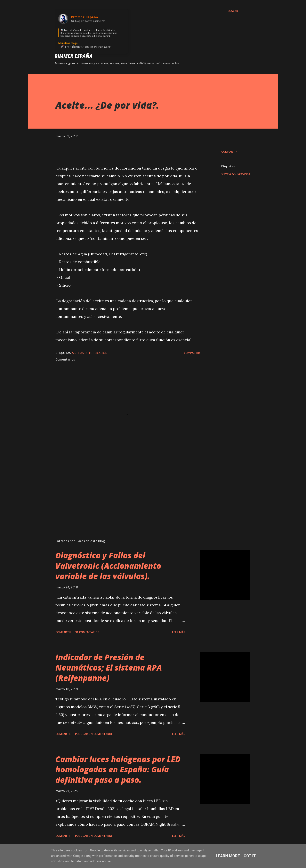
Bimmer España (74, 56)
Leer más (179, 632)
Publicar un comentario (94, 734)
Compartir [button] (229, 151)
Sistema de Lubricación (236, 174)
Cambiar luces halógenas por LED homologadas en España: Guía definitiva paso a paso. (118, 769)
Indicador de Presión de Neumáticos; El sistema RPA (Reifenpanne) (109, 668)
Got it (250, 856)
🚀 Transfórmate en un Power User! (86, 47)
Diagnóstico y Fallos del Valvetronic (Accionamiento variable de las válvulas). (108, 566)
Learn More (228, 856)
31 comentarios (87, 632)
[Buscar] (233, 11)
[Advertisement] (121, 490)
